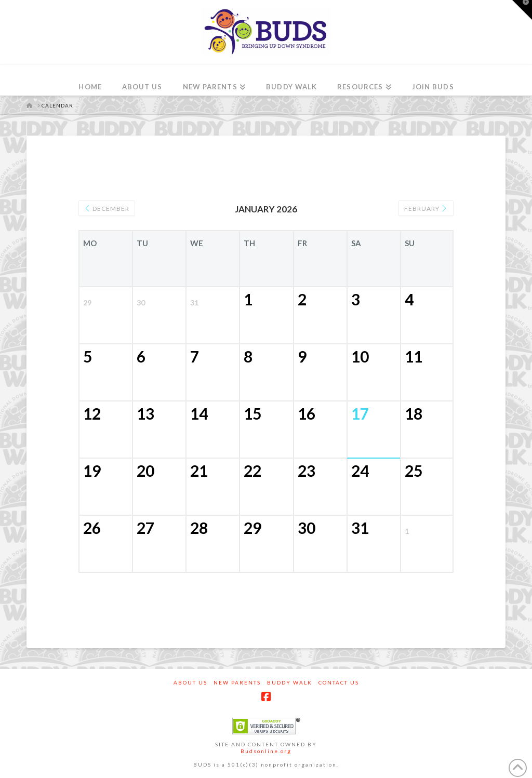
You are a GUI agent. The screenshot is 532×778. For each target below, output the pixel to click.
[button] (522, 10)
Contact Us (339, 682)
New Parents (237, 682)
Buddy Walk (290, 682)
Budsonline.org (266, 751)
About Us (190, 682)
